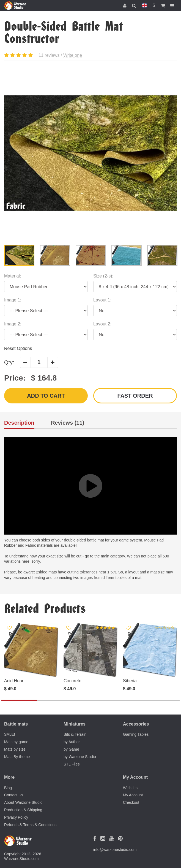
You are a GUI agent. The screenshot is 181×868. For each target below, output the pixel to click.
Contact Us (14, 795)
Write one (73, 55)
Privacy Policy (16, 817)
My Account (133, 795)
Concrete (72, 681)
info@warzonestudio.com (115, 850)
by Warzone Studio (80, 757)
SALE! (10, 734)
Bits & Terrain (75, 734)
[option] (91, 153)
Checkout (131, 802)
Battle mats (16, 724)
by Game (71, 749)
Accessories (136, 724)
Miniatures (75, 724)
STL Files (72, 764)
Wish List (131, 788)
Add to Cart (46, 396)
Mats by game (16, 742)
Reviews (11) (68, 423)
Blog (8, 788)
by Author (72, 742)
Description (19, 423)
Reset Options (18, 348)
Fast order (135, 396)
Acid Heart (14, 681)
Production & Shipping (23, 810)
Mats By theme (17, 757)
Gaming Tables (136, 734)
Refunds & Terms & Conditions (30, 825)
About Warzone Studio (23, 802)
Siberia (130, 681)
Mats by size (15, 749)
